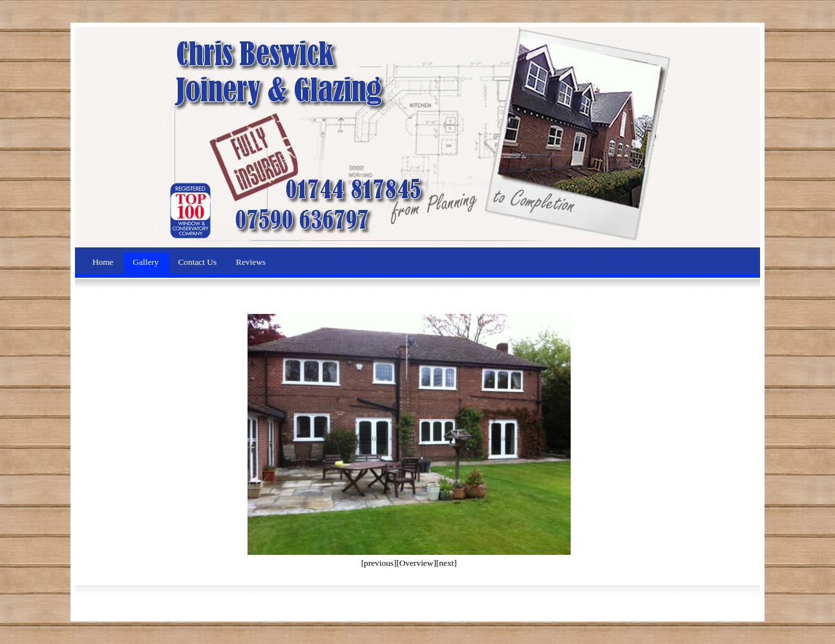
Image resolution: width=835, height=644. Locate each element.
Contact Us (198, 262)
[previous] (379, 563)
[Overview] (416, 563)
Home (104, 262)
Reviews (251, 262)
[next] (447, 563)
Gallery (147, 262)
